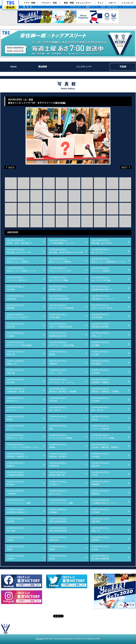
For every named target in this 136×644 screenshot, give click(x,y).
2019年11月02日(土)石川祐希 (100, 511)
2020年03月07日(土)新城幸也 (16, 464)
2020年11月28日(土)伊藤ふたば (16, 362)
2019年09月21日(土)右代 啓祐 (16, 529)
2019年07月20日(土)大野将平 (16, 557)
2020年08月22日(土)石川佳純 (100, 399)
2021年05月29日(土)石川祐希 (16, 288)
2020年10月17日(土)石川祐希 (16, 381)
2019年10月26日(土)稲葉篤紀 (16, 520)
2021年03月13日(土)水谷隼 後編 (58, 316)
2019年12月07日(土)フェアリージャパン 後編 (19, 501)
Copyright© (40, 639)
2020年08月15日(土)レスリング (16, 409)
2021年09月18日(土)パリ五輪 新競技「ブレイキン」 (63, 242)
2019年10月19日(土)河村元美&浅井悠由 (58, 520)
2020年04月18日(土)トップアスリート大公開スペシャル (22, 446)
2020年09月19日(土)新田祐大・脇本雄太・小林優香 (63, 390)
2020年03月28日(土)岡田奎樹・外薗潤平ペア (18, 455)
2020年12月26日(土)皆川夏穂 (100, 344)
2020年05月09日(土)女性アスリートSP (16, 437)
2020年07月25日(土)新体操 (16, 418)
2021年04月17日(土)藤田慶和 (16, 307)
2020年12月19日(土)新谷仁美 (16, 353)
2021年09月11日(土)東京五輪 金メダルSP (102, 242)
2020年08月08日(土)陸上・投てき (58, 409)
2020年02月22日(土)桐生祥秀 (100, 464)
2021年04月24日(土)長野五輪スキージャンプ (102, 297)
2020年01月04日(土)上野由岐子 (16, 492)
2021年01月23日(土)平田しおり (100, 334)
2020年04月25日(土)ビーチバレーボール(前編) (103, 437)
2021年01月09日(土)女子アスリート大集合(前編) (62, 344)
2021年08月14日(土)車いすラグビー (100, 251)
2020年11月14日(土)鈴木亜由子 (100, 362)
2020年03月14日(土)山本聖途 (100, 455)
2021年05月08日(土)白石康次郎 (16, 297)
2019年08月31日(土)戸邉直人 (16, 539)
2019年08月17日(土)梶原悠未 (100, 539)
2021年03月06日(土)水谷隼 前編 (100, 316)
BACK (11, 167)
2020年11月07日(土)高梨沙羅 (16, 372)
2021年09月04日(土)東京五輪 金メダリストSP (19, 251)
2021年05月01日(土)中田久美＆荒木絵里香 (59, 297)
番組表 (10, 7)
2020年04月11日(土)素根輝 (58, 446)
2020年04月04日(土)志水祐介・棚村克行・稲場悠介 (105, 446)
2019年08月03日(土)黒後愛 (58, 548)
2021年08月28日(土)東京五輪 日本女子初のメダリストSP (66, 251)
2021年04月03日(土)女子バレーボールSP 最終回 (61, 307)
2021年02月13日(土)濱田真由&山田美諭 (100, 325)
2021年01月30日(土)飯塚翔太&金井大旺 (58, 334)
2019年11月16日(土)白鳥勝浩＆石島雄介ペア (18, 511)
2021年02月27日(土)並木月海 (16, 325)
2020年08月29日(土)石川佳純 (58, 399)
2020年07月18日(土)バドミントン (58, 418)
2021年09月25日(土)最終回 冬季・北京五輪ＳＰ (20, 242)
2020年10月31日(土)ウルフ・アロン (58, 372)
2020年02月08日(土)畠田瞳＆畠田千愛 (58, 474)
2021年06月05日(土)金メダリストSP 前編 (101, 279)
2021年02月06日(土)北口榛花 (16, 334)
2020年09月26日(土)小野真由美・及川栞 (16, 390)
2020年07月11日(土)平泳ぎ (100, 418)
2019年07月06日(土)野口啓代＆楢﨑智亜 (100, 557)
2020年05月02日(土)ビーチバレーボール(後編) (61, 437)
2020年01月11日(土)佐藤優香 (100, 483)
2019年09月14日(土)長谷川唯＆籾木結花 (58, 529)
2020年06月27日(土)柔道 (58, 427)
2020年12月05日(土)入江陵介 (100, 353)
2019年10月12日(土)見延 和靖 (100, 520)
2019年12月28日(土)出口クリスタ (58, 492)
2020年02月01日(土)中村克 (100, 474)
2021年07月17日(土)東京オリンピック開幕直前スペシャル (108, 260)
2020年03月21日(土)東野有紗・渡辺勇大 (58, 455)
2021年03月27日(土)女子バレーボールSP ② (102, 307)
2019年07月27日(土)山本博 (100, 548)
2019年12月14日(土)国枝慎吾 (100, 492)
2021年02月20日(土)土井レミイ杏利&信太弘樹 (61, 325)
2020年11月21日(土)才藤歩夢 (58, 362)
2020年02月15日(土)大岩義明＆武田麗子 (16, 474)
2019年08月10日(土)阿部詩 (16, 548)
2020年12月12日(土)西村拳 (58, 353)
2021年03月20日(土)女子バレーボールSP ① (17, 316)
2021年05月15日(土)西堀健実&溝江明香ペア (102, 288)
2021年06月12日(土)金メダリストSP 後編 (59, 279)
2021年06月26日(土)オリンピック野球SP (101, 270)
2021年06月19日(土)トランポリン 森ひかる (17, 279)
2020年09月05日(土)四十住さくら (16, 399)
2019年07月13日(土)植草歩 (58, 557)
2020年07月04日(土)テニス (16, 427)
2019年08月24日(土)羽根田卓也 (58, 539)
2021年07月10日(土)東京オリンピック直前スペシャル (22, 270)
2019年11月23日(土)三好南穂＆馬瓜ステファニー (104, 501)
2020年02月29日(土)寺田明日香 (58, 464)
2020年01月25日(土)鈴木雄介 (16, 483)
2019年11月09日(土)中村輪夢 (58, 511)
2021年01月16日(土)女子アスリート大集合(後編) (19, 344)
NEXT (121, 167)
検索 (30, 7)
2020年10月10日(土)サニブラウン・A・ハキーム (62, 381)
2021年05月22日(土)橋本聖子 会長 (58, 288)
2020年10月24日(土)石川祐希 (100, 372)
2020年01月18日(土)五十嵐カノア (58, 483)
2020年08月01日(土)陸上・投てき (100, 409)
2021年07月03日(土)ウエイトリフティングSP (60, 270)
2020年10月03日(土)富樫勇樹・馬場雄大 (100, 381)
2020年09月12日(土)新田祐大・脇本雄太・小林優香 (105, 390)
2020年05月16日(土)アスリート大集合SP (101, 427)
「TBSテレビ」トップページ (10, 3)
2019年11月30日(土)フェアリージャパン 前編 (61, 501)
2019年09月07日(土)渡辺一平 (100, 529)
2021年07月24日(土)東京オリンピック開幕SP (60, 260)
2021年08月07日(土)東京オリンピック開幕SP (18, 260)
